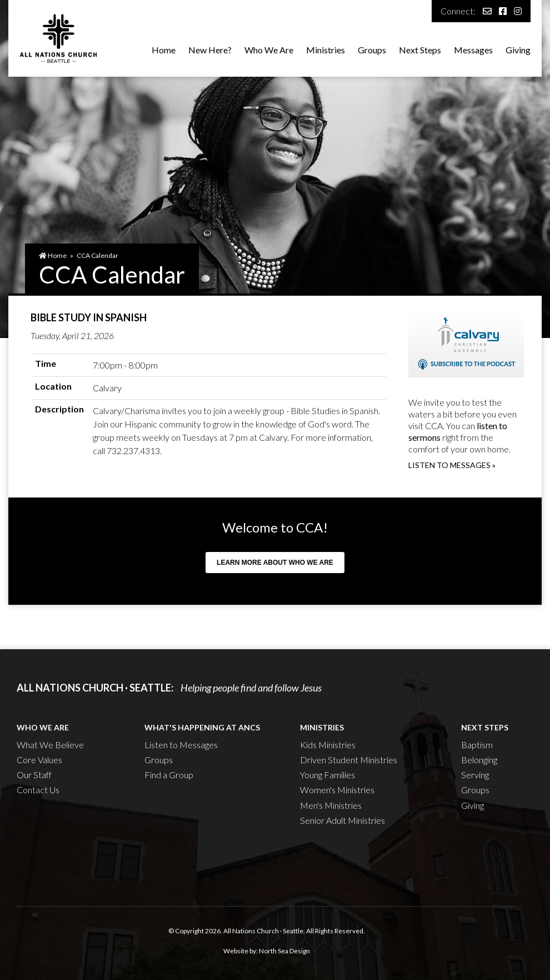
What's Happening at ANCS (202, 727)
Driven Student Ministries (349, 760)
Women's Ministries (337, 790)
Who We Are (269, 50)
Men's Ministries (331, 805)
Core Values (39, 760)
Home (164, 50)
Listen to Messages (181, 745)
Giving (518, 50)
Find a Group (169, 775)
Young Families (327, 775)
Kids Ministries (328, 745)
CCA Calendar (97, 255)
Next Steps (420, 50)
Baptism (477, 745)
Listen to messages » (452, 465)
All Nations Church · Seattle (263, 931)
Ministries (326, 50)
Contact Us (38, 790)
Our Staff (34, 775)
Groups (372, 50)
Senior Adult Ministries (342, 820)
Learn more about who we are (275, 563)
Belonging (479, 760)
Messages (473, 50)
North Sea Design (284, 951)
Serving (475, 775)
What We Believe (50, 745)
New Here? (210, 50)
